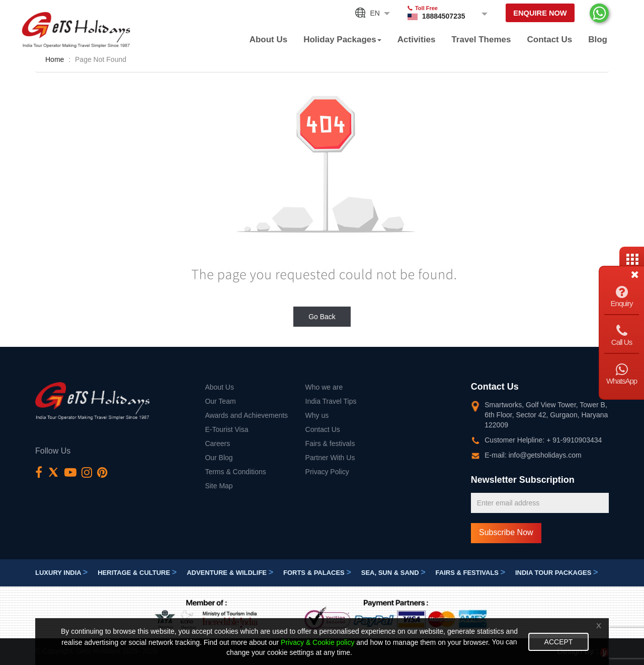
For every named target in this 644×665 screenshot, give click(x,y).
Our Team (220, 401)
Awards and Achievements (246, 415)
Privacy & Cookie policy (317, 642)
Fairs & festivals (330, 444)
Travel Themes (481, 40)
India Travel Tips (331, 401)
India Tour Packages (556, 573)
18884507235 (442, 16)
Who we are (324, 387)
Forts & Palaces (317, 573)
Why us (317, 415)
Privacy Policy (327, 472)
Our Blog (219, 458)
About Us (269, 40)
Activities (417, 40)
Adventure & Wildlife (230, 573)
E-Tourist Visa (226, 429)
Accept (559, 642)
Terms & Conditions (235, 472)
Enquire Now (539, 13)
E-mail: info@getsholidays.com (533, 455)
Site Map (219, 486)
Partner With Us (330, 458)
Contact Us (549, 40)
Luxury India (61, 573)
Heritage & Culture (137, 573)
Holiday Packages (342, 40)
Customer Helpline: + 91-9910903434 (543, 440)
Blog (598, 40)
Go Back (322, 317)
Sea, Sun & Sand (393, 573)
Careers (217, 444)
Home (55, 59)
